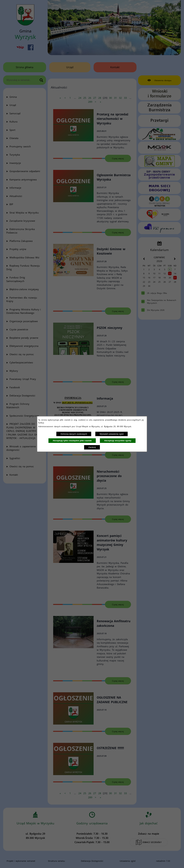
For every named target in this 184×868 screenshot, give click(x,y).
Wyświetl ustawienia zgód (112, 434)
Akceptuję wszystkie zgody (118, 441)
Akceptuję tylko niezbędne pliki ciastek (72, 441)
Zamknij (92, 447)
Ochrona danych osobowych (74, 434)
